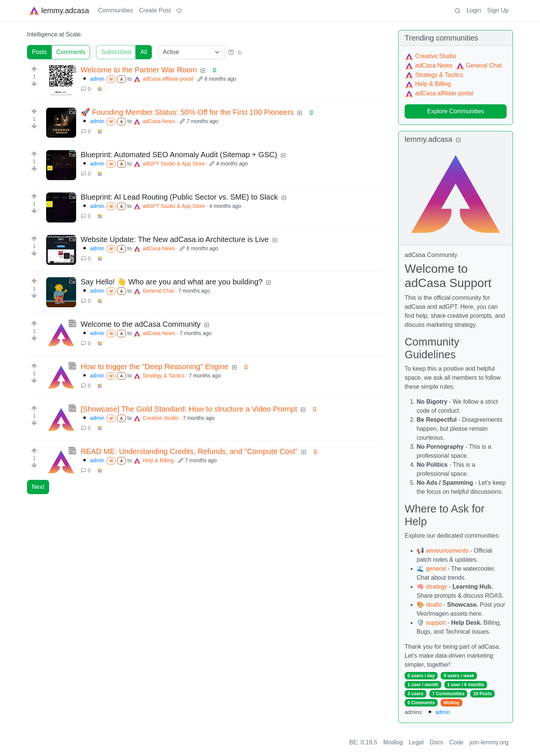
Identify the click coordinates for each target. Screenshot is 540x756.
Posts (39, 52)
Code (456, 742)
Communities (115, 10)
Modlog (451, 703)
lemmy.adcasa (59, 11)
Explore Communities (456, 111)
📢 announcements (442, 551)
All (144, 52)
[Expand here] (61, 80)
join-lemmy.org (489, 742)
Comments (71, 52)
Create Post (155, 10)
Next (38, 487)
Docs (436, 742)
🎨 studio (429, 605)
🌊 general (431, 569)
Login (474, 10)
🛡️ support (431, 623)
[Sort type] (191, 52)
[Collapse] (458, 140)
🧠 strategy (432, 587)
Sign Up (498, 10)
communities (457, 38)
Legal (416, 742)
